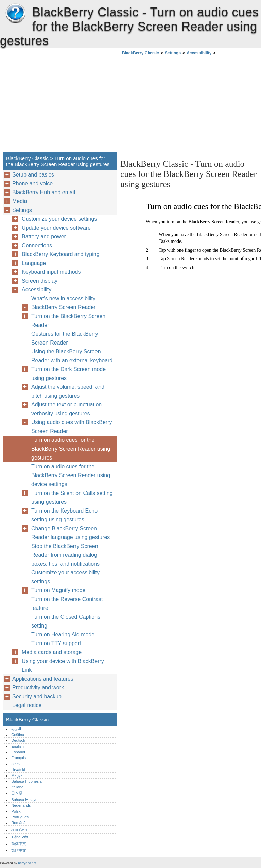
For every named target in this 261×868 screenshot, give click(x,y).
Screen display (40, 281)
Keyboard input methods (51, 272)
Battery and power (44, 237)
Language (34, 263)
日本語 (17, 793)
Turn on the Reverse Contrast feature (67, 604)
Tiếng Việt (20, 837)
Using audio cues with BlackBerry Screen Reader (72, 427)
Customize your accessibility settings (65, 577)
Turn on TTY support (56, 643)
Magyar (18, 775)
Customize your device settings (59, 219)
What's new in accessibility (63, 298)
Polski (16, 811)
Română (18, 823)
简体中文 (19, 844)
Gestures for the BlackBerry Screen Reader (65, 338)
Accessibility (199, 53)
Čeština (18, 735)
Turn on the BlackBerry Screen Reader (68, 321)
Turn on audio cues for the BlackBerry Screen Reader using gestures (71, 449)
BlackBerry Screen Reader (63, 307)
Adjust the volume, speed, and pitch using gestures (68, 391)
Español (18, 752)
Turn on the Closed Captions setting (66, 621)
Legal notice (27, 705)
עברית (16, 764)
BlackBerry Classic (15, 14)
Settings (173, 53)
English (18, 746)
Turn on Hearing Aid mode (63, 635)
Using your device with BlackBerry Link (63, 665)
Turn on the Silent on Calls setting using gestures (72, 497)
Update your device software (56, 228)
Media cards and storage (52, 652)
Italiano (17, 787)
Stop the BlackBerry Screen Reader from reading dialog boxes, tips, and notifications (65, 555)
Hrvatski (18, 770)
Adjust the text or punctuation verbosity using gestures (66, 409)
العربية (16, 729)
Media (20, 201)
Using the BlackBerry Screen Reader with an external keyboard (72, 356)
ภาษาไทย (19, 830)
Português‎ (20, 817)
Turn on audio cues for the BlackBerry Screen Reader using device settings (71, 475)
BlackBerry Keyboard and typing (61, 254)
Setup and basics (33, 175)
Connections (37, 245)
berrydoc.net (27, 863)
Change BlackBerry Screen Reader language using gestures (71, 533)
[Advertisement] (177, 106)
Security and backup (37, 696)
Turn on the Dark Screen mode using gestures (68, 374)
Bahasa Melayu (24, 800)
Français (19, 758)
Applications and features (43, 679)
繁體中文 (19, 850)
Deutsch (18, 740)
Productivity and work (38, 688)
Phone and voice (32, 183)
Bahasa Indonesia (27, 781)
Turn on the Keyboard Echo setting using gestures (64, 515)
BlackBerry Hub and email (44, 192)
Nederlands (21, 805)
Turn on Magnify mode (58, 590)
